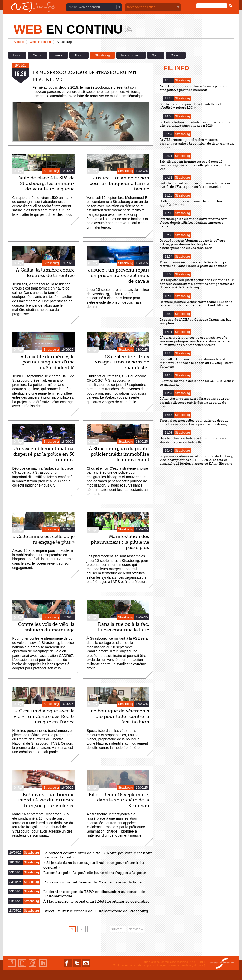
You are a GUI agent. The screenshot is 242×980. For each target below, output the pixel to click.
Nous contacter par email (86, 967)
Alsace (79, 55)
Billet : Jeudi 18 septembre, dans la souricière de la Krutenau (119, 800)
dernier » (136, 929)
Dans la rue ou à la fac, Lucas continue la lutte (123, 627)
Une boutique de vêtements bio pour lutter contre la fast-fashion (118, 716)
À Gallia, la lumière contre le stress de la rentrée (45, 273)
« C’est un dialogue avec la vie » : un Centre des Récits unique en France (44, 716)
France (58, 55)
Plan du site (22, 967)
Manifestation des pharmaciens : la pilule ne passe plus (120, 542)
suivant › (118, 929)
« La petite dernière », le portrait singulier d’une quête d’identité (48, 362)
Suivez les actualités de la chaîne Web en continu (129, 29)
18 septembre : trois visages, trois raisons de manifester (122, 362)
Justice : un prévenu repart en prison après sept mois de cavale (119, 276)
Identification (43, 967)
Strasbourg (102, 55)
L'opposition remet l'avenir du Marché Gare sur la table (93, 882)
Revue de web (131, 55)
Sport (156, 55)
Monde (37, 55)
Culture (176, 55)
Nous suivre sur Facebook (68, 967)
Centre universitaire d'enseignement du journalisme (145, 965)
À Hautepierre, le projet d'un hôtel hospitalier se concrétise (96, 902)
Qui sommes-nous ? (12, 967)
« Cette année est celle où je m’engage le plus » (44, 539)
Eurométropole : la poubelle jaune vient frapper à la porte (95, 873)
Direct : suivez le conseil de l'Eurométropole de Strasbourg (96, 911)
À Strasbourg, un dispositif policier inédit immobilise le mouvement (119, 454)
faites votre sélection (141, 7)
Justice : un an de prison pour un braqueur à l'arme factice (119, 183)
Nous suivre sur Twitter (77, 967)
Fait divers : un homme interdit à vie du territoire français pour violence (46, 800)
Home (17, 55)
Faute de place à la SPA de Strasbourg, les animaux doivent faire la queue (46, 183)
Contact (32, 967)
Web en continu (89, 7)
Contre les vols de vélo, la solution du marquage (46, 627)
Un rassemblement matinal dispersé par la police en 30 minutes (44, 454)
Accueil (19, 42)
